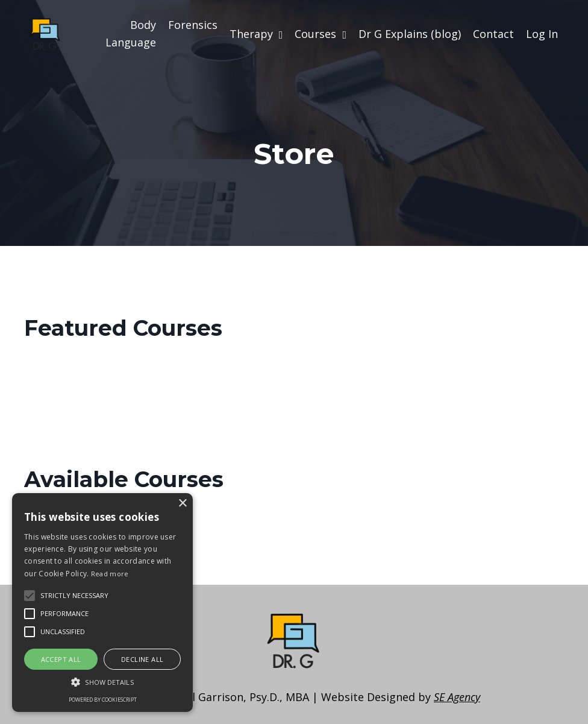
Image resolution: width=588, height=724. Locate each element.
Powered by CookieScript (103, 700)
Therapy (256, 34)
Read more (110, 574)
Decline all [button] (142, 659)
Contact (493, 34)
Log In (542, 34)
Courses (321, 34)
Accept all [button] (61, 659)
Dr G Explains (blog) (410, 34)
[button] (102, 682)
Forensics (193, 25)
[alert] (102, 603)
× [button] (182, 504)
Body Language (131, 33)
